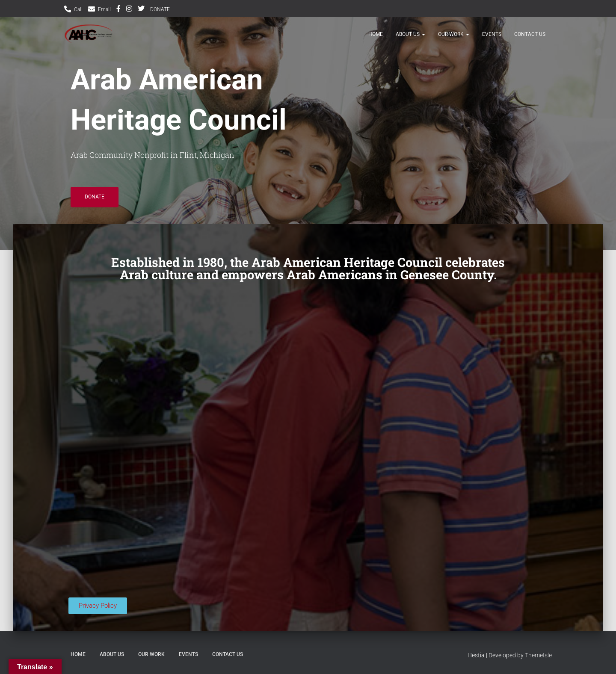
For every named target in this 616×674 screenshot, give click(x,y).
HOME (376, 39)
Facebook (118, 10)
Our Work (454, 39)
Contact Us (530, 39)
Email (104, 9)
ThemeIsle (538, 655)
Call (78, 9)
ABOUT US (410, 39)
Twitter (141, 10)
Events (492, 39)
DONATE (160, 9)
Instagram (129, 10)
